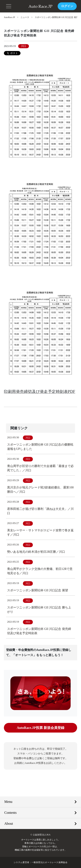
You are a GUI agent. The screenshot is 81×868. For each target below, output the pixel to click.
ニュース (25, 17)
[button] (9, 6)
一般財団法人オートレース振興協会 (49, 862)
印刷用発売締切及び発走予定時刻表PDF (40, 391)
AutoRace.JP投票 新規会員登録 (40, 728)
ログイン (67, 6)
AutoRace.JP (10, 17)
